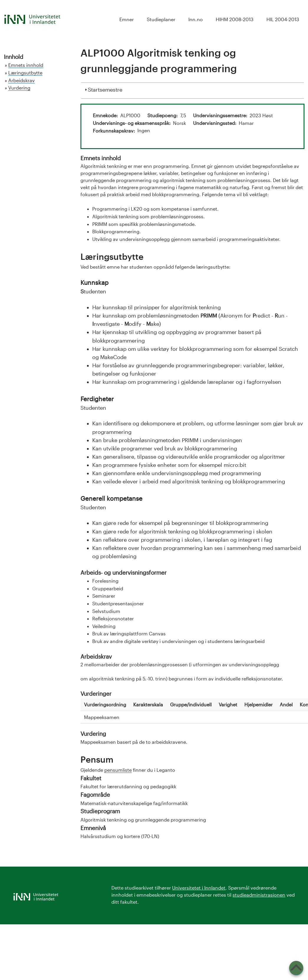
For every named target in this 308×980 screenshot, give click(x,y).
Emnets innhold (26, 65)
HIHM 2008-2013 (235, 19)
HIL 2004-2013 (283, 19)
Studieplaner (161, 19)
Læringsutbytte (25, 73)
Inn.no (196, 19)
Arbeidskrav (22, 80)
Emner (127, 19)
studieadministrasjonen (259, 895)
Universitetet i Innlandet (199, 888)
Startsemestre (105, 89)
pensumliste (118, 770)
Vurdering (19, 88)
